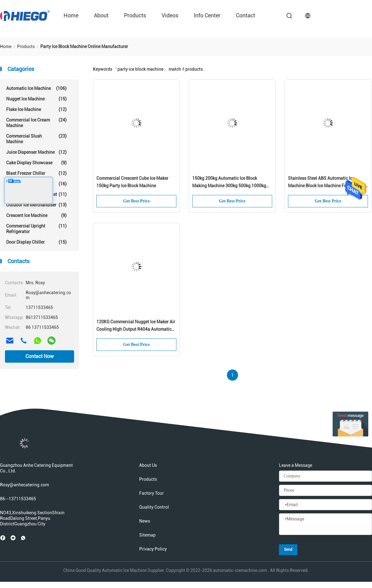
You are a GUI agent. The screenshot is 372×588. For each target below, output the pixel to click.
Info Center (207, 15)
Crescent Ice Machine (36, 215)
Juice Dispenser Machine (36, 152)
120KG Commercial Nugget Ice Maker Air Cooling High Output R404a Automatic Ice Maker (136, 326)
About (101, 15)
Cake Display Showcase (36, 163)
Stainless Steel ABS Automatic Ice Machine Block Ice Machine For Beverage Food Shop (328, 183)
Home (71, 15)
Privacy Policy (153, 549)
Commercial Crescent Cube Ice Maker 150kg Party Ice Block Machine (132, 182)
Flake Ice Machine (36, 109)
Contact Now (40, 356)
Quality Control (154, 507)
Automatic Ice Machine (36, 88)
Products (135, 15)
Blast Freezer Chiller (36, 173)
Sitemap (147, 535)
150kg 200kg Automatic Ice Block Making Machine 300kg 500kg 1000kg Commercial (229, 183)
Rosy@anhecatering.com (24, 485)
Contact (246, 15)
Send (288, 550)
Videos (170, 15)
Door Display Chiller (36, 242)
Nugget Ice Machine (36, 99)
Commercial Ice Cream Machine (36, 123)
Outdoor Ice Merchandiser (36, 205)
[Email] (325, 505)
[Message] (325, 524)
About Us (148, 465)
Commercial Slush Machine (36, 139)
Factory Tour (151, 493)
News (145, 521)
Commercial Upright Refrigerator (36, 229)
